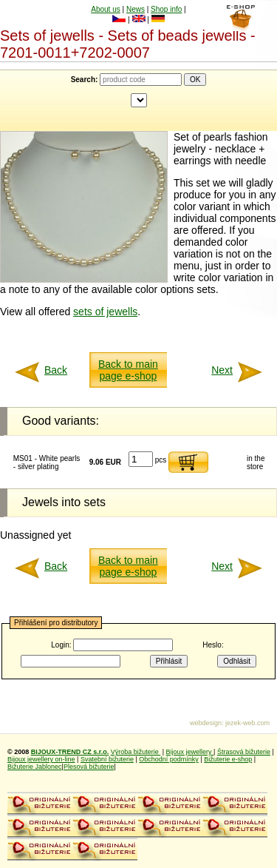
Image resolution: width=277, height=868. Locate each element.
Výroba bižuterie (136, 752)
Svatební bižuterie (107, 759)
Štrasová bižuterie (244, 752)
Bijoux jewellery (190, 752)
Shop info (166, 9)
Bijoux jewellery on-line (41, 759)
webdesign (206, 723)
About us (105, 9)
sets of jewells (105, 312)
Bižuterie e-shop (228, 759)
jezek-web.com (247, 723)
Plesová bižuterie (89, 767)
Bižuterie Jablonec (35, 767)
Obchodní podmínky (169, 759)
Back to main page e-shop (128, 370)
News (136, 9)
